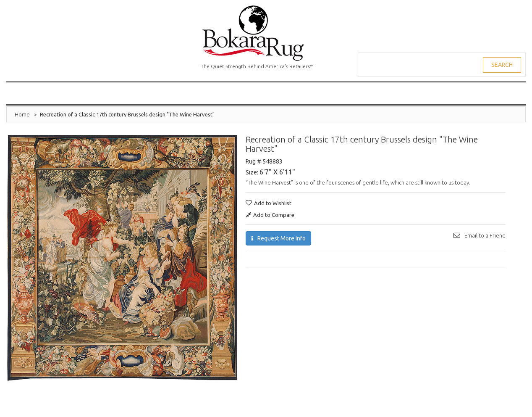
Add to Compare (274, 215)
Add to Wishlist (273, 203)
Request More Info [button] (282, 238)
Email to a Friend (485, 235)
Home (22, 114)
